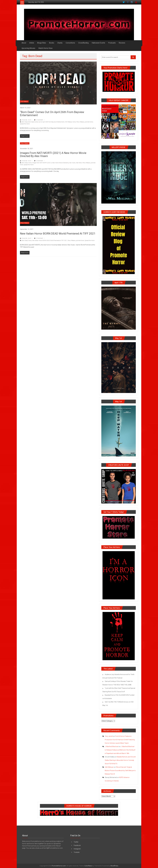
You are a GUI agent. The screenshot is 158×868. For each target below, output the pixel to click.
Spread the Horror (25, 124)
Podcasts (112, 43)
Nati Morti (79, 163)
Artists (32, 43)
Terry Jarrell (109, 736)
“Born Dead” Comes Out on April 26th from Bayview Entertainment (52, 114)
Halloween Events (98, 43)
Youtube (77, 852)
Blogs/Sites (42, 43)
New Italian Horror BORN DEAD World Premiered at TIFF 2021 (58, 234)
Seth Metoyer (109, 767)
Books (52, 43)
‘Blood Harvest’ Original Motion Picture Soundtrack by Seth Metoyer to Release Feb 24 (120, 771)
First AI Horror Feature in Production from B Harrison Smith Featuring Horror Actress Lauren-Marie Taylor (120, 740)
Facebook (77, 845)
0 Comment (39, 120)
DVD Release (24, 101)
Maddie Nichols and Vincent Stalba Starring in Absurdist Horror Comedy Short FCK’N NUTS (120, 760)
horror (74, 122)
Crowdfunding (83, 43)
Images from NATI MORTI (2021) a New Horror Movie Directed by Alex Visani (53, 154)
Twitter (76, 842)
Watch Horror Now (45, 48)
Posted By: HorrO (26, 120)
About (24, 43)
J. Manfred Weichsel (112, 747)
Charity (60, 43)
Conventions (70, 43)
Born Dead (25, 122)
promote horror (89, 122)
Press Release (80, 122)
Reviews (122, 43)
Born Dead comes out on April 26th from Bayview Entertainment (46, 122)
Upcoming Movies (28, 48)
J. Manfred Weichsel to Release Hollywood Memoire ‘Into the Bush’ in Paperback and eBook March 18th (120, 750)
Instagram (77, 849)
